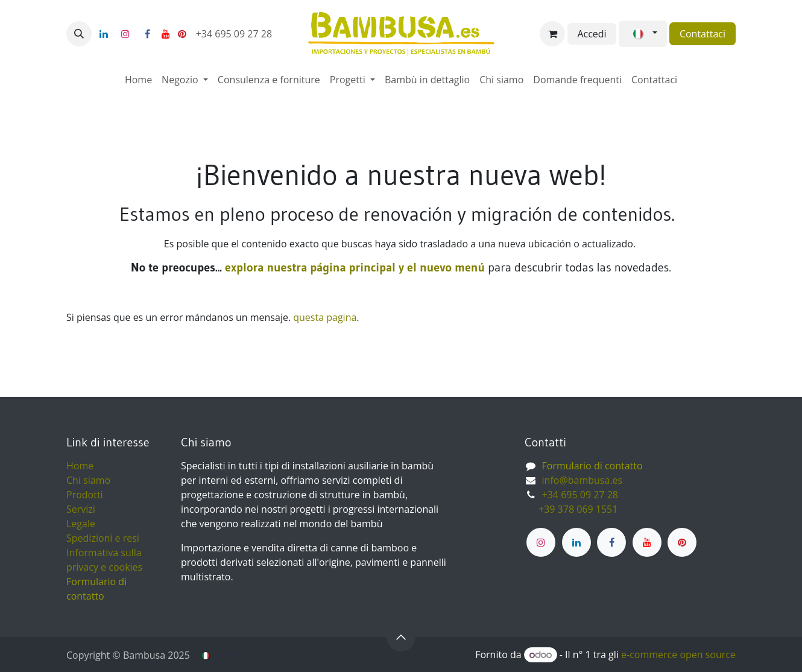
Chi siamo (88, 480)
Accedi (592, 34)
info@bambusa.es (583, 480)
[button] (79, 34)
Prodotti (85, 495)
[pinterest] (182, 34)
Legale (81, 524)
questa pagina (325, 317)
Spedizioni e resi (103, 538)
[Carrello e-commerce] (552, 34)
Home (80, 466)
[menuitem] (138, 80)
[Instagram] (125, 34)
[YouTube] (166, 34)
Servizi (81, 509)
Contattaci (703, 34)
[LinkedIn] (104, 34)
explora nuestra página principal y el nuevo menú (353, 267)
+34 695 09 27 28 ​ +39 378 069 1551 (573, 502)
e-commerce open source (678, 655)
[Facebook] (147, 34)
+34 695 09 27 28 (235, 34)
